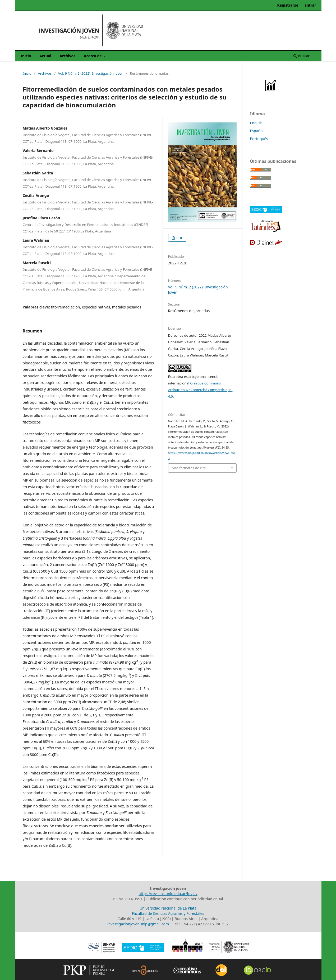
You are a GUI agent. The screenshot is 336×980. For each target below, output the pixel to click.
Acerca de (93, 56)
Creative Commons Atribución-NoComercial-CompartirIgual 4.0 (200, 390)
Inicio (26, 56)
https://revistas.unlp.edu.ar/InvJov (168, 894)
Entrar (310, 5)
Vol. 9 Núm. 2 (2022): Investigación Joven (91, 73)
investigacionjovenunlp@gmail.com (138, 924)
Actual (45, 56)
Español (257, 131)
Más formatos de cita (189, 468)
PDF (179, 238)
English (256, 123)
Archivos (67, 56)
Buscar (302, 56)
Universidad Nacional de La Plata (168, 908)
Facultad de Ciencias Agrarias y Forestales (168, 913)
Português (259, 139)
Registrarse (288, 5)
